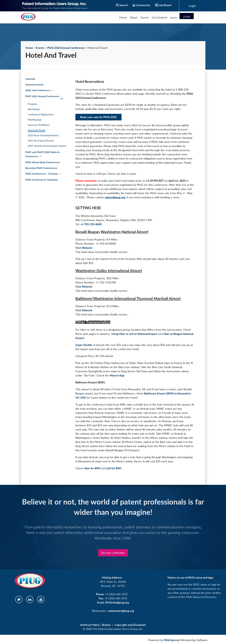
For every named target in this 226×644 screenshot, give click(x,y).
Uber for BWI (92, 468)
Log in (192, 6)
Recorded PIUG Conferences (41, 168)
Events (40, 48)
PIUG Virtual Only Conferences (43, 162)
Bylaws (106, 625)
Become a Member (113, 553)
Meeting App (35, 120)
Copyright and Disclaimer (130, 625)
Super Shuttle (84, 345)
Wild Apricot (172, 640)
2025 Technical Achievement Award (47, 146)
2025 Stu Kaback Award (41, 140)
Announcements (34, 84)
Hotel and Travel (36, 130)
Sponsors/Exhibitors (39, 125)
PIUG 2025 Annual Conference (66, 48)
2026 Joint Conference (38, 90)
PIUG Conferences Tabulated (41, 180)
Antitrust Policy (90, 625)
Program (32, 104)
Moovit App (117, 375)
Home (29, 48)
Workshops (34, 109)
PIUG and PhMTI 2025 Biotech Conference (42, 154)
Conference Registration (41, 114)
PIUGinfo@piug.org (117, 602)
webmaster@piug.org (121, 611)
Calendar (30, 79)
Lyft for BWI (114, 468)
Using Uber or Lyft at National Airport (134, 334)
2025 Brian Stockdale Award (43, 135)
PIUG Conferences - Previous (42, 174)
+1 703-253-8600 (91, 224)
